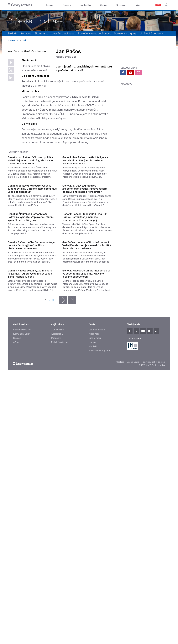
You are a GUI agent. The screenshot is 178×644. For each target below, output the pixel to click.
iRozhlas (50, 5)
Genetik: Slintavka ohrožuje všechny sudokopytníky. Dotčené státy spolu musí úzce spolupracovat (32, 283)
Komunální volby (22, 514)
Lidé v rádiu (95, 518)
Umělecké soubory (151, 33)
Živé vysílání (57, 509)
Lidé (24, 41)
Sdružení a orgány (125, 33)
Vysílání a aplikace (63, 33)
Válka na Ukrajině (22, 509)
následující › (63, 480)
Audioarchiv (57, 514)
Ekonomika (42, 33)
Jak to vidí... (77, 70)
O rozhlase (121, 5)
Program (67, 5)
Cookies (120, 542)
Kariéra (93, 522)
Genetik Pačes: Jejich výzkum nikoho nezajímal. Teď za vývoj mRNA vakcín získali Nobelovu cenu (30, 453)
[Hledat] (167, 5)
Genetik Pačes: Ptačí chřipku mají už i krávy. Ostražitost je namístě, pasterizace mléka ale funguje (85, 340)
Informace (13, 41)
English (161, 542)
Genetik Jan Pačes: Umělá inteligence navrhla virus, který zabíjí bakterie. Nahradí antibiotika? (85, 227)
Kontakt (93, 526)
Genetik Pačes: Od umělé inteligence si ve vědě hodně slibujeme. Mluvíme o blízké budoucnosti (86, 453)
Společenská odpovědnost (94, 33)
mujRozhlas (85, 5)
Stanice (104, 5)
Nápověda (94, 514)
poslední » (72, 480)
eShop (17, 522)
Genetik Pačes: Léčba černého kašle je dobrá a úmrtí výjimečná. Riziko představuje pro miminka (31, 397)
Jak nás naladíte (97, 509)
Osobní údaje (133, 542)
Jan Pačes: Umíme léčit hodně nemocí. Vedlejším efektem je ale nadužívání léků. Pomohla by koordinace (87, 397)
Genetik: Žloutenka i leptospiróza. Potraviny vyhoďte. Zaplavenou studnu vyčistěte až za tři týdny (31, 340)
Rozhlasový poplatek (100, 530)
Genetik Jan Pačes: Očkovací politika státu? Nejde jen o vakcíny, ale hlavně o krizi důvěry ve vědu (30, 227)
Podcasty (56, 518)
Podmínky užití (149, 542)
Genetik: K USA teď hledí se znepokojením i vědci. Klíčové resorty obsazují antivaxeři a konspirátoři (85, 283)
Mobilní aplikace (59, 522)
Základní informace (19, 33)
